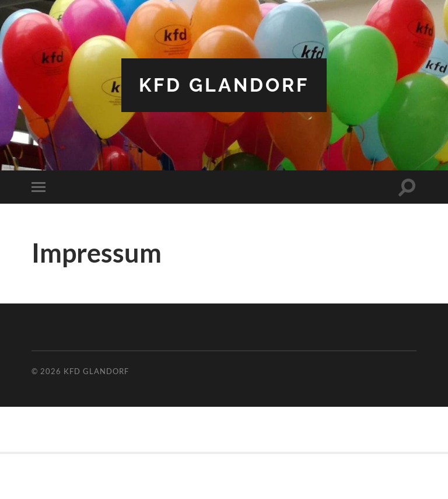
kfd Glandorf (224, 85)
